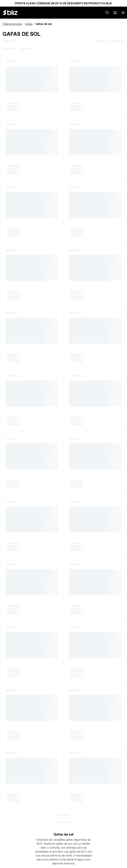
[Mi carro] (115, 13)
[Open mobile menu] (123, 13)
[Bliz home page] (13, 13)
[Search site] (107, 13)
